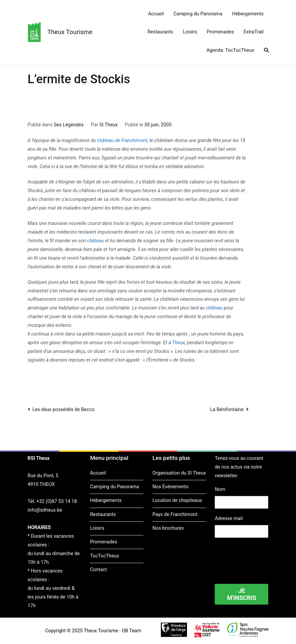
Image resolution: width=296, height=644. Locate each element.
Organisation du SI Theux (179, 473)
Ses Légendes (69, 125)
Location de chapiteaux (177, 500)
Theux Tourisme (70, 32)
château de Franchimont (122, 141)
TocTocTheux (104, 556)
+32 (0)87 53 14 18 (57, 501)
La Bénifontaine (227, 410)
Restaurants (160, 32)
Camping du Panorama (198, 14)
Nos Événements (171, 487)
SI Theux (109, 125)
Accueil (156, 14)
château (96, 241)
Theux (179, 343)
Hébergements (248, 14)
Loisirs (190, 32)
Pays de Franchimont (175, 514)
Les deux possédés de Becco (63, 410)
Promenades (220, 32)
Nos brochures (168, 528)
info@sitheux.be (45, 510)
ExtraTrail (254, 32)
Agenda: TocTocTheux (230, 50)
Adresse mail (229, 519)
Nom (220, 489)
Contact (98, 570)
